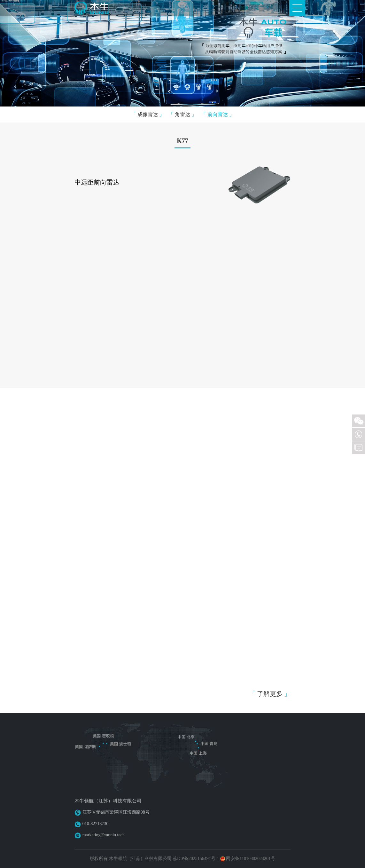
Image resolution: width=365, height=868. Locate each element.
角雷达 (182, 114)
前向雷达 (218, 114)
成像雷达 (148, 114)
